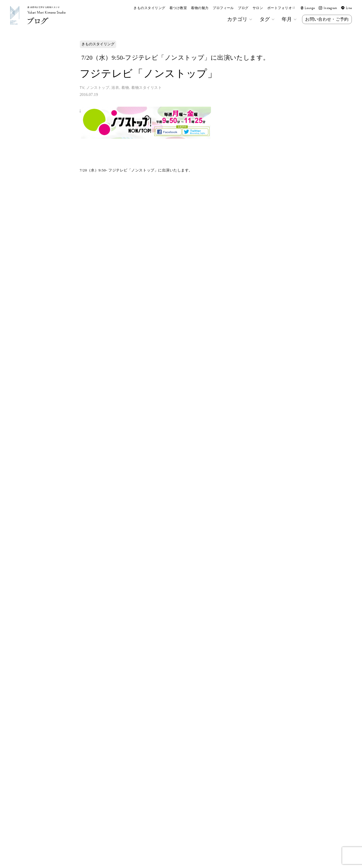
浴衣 (115, 88)
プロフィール (223, 8)
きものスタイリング (149, 8)
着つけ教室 (178, 8)
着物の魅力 (200, 8)
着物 (125, 88)
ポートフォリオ (281, 8)
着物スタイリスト (146, 88)
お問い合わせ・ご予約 (327, 19)
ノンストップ (98, 88)
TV (82, 88)
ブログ (243, 8)
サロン (258, 8)
